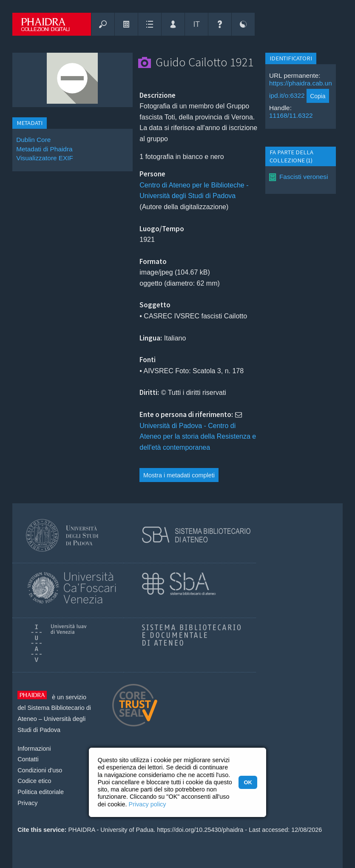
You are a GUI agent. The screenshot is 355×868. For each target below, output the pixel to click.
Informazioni (34, 749)
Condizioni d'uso (40, 770)
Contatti (28, 759)
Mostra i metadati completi (179, 475)
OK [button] (248, 782)
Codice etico (34, 781)
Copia (318, 96)
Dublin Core (33, 140)
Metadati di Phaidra (44, 149)
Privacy (27, 803)
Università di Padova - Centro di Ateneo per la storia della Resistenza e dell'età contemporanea (198, 437)
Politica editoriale (41, 792)
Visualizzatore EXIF (45, 158)
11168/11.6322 (291, 115)
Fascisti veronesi (304, 177)
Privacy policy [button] (148, 804)
